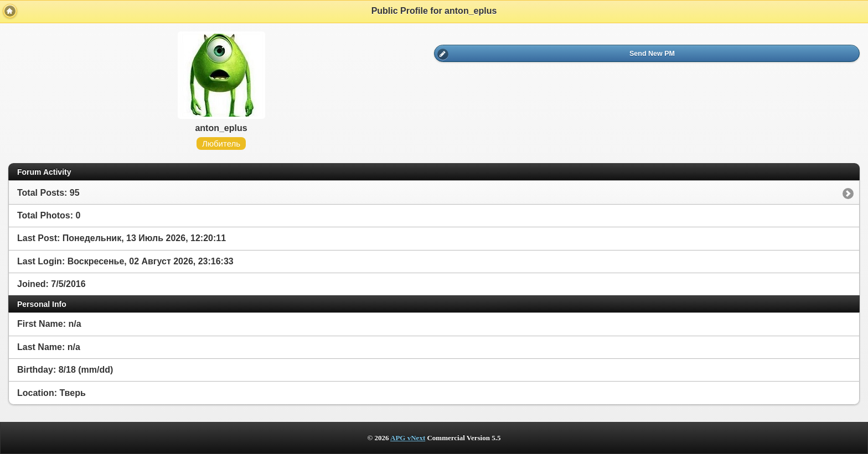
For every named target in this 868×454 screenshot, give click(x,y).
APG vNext (408, 438)
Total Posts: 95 (48, 193)
